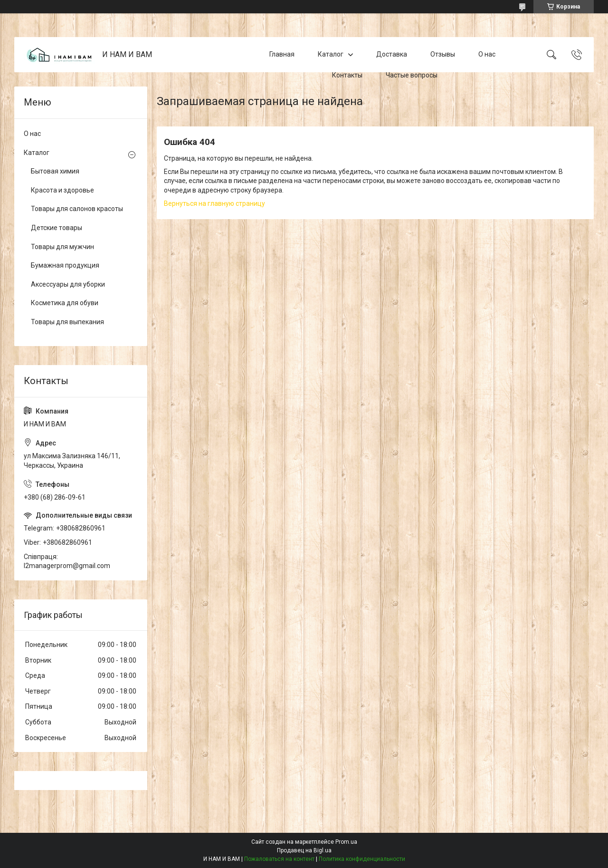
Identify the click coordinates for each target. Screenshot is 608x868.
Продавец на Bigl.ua (304, 850)
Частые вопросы (412, 75)
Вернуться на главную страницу (214, 203)
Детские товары (57, 228)
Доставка (392, 54)
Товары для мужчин (62, 247)
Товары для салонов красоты (77, 209)
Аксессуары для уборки (68, 284)
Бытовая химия (55, 171)
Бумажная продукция (65, 265)
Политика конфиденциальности (362, 859)
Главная (282, 54)
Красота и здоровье (62, 190)
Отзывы (443, 54)
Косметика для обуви (65, 303)
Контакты (347, 75)
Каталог (331, 54)
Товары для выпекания (67, 322)
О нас (487, 54)
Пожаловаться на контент (279, 859)
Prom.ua (346, 842)
